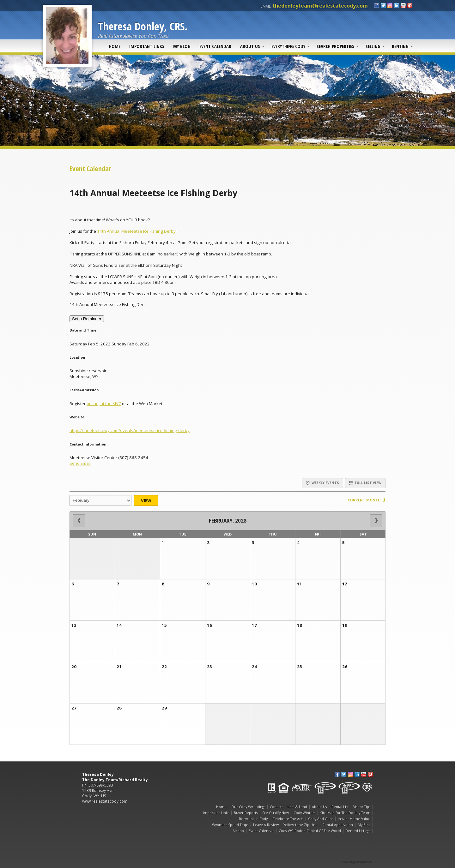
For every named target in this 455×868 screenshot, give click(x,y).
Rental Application (338, 825)
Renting (400, 46)
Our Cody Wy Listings (248, 807)
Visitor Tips (362, 807)
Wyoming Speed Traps (230, 825)
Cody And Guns (321, 819)
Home (115, 46)
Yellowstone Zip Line (300, 825)
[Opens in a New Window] (357, 853)
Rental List (340, 807)
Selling (373, 46)
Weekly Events (322, 483)
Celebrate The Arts (288, 819)
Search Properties (335, 46)
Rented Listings (358, 831)
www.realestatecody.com (105, 801)
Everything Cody (288, 46)
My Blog (182, 46)
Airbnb (238, 831)
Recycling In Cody (253, 819)
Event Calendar (215, 46)
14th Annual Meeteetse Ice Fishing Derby (136, 231)
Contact (276, 807)
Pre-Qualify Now (276, 813)
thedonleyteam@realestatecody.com (320, 6)
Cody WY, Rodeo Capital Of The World (310, 831)
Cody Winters (304, 813)
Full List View (365, 483)
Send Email (80, 463)
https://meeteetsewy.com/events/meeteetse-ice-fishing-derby (130, 430)
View (146, 500)
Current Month (367, 500)
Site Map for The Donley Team (345, 813)
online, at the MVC (104, 404)
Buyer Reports (246, 813)
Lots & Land (297, 807)
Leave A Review (266, 825)
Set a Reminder (87, 319)
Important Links (147, 46)
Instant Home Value (354, 819)
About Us (250, 46)
